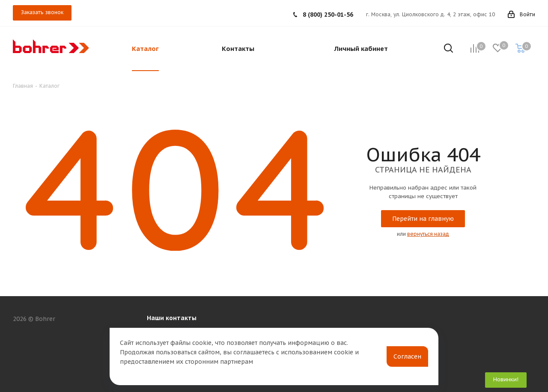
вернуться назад (428, 234)
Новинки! (506, 379)
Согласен (407, 356)
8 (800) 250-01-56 (328, 15)
